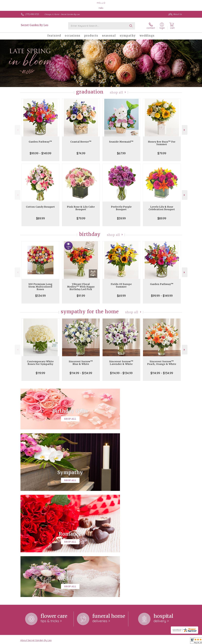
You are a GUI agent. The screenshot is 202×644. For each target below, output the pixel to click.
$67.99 (121, 153)
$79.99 (162, 153)
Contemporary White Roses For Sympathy (40, 363)
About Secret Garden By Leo (36, 534)
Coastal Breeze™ (81, 142)
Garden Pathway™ (40, 142)
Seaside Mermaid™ (121, 142)
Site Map (175, 641)
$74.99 (81, 153)
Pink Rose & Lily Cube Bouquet (81, 208)
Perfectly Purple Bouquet (121, 208)
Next (185, 130)
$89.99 (40, 218)
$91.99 (81, 296)
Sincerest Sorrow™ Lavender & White (121, 363)
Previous (17, 130)
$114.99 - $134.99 (81, 373)
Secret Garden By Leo (35, 25)
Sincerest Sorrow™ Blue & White (81, 363)
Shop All (116, 92)
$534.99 (40, 296)
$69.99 (121, 296)
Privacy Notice (141, 641)
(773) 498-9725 (32, 14)
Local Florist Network (159, 641)
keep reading (115, 539)
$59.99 (121, 218)
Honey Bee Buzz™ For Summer (162, 143)
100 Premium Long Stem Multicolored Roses (40, 287)
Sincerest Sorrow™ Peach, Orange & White (162, 363)
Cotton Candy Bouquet (40, 207)
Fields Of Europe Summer (121, 285)
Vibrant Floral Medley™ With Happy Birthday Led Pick (81, 287)
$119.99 (40, 373)
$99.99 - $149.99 (40, 153)
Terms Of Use (125, 641)
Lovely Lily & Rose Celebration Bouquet (162, 208)
